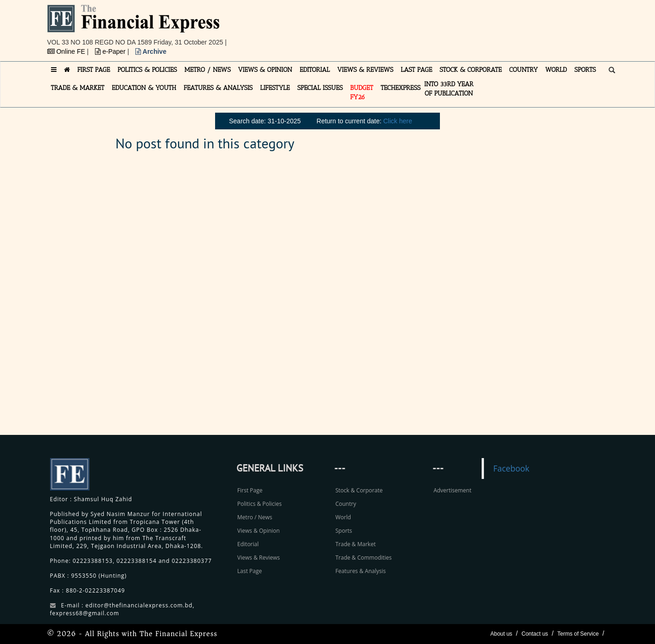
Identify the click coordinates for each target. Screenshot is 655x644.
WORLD (556, 70)
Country (346, 504)
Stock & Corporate (359, 490)
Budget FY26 (362, 92)
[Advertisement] (455, 26)
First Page (250, 490)
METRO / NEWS (208, 70)
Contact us (535, 634)
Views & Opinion (259, 531)
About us (501, 634)
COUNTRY (523, 70)
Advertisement (452, 490)
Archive (151, 51)
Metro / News (255, 517)
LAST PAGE (416, 70)
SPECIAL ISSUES (320, 88)
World (343, 517)
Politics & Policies (260, 504)
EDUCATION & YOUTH (144, 88)
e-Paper (111, 51)
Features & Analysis (360, 571)
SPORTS (585, 70)
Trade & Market (355, 544)
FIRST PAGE (94, 70)
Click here (398, 121)
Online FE (67, 51)
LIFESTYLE (275, 88)
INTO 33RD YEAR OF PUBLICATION (449, 89)
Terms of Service (578, 634)
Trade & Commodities (363, 558)
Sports (343, 531)
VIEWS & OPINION (265, 70)
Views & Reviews (259, 558)
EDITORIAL (315, 70)
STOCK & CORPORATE (471, 70)
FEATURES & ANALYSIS (218, 88)
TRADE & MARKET (78, 88)
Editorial (248, 544)
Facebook (511, 468)
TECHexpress (401, 88)
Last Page (250, 571)
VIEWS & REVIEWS (365, 70)
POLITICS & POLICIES (147, 70)
